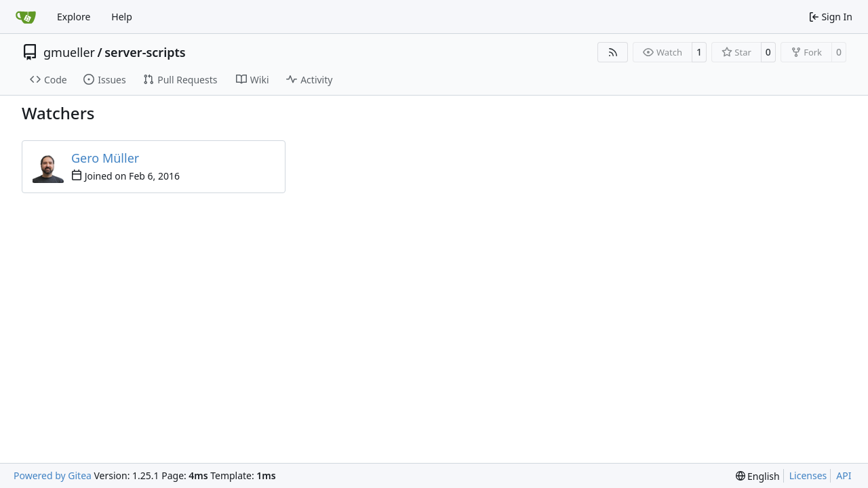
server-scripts (145, 52)
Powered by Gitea (53, 475)
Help (122, 17)
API (844, 475)
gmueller (69, 52)
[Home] (26, 17)
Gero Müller (105, 158)
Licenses (808, 475)
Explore (74, 17)
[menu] (758, 476)
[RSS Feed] (613, 52)
